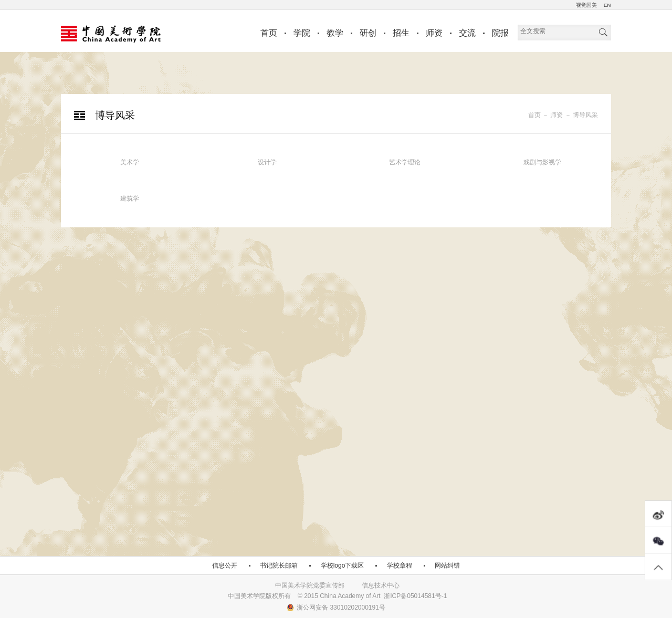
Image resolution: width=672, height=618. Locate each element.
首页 (269, 33)
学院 (302, 33)
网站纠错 (447, 565)
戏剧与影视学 (542, 162)
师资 (434, 33)
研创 (368, 33)
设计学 (267, 162)
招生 (401, 33)
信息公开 (225, 565)
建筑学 (130, 198)
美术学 (130, 162)
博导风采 (585, 115)
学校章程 (400, 565)
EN (607, 5)
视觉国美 (586, 5)
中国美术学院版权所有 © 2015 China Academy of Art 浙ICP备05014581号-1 (338, 596)
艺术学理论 (405, 162)
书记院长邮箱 (279, 565)
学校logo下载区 (343, 565)
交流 (467, 33)
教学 (335, 33)
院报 (500, 33)
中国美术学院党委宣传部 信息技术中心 (337, 585)
